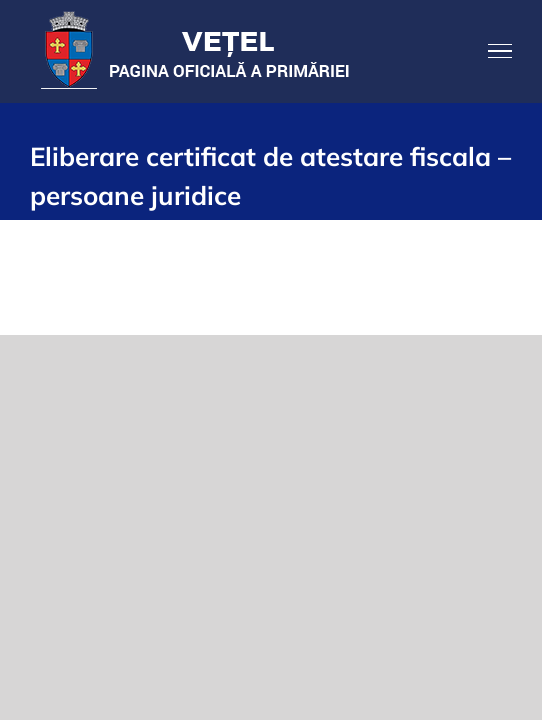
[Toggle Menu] (500, 51)
